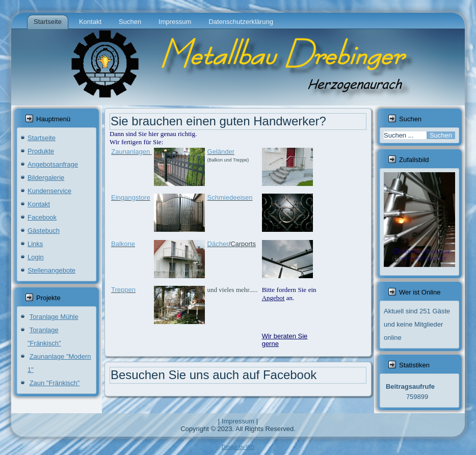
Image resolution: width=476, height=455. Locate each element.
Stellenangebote (51, 270)
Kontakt (90, 22)
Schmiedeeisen (230, 197)
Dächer (218, 244)
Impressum (175, 22)
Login (36, 257)
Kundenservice (49, 191)
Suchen (130, 22)
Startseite (48, 22)
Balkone (123, 244)
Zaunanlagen (130, 152)
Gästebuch (44, 231)
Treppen (123, 290)
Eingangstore (131, 197)
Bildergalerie (46, 178)
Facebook (42, 217)
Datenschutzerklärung (241, 22)
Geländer (221, 152)
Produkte (41, 151)
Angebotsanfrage (53, 164)
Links (35, 244)
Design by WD (238, 447)
